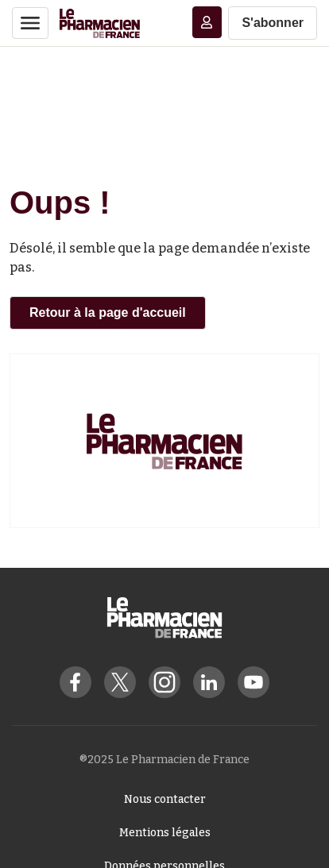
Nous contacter (165, 799)
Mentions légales (165, 833)
